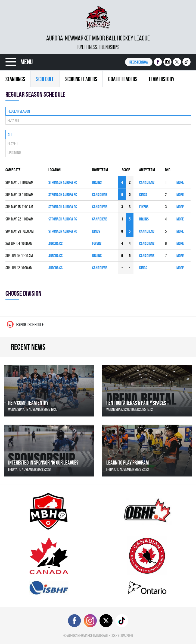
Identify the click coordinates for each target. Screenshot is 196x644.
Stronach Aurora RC (63, 182)
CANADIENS (147, 182)
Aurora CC (55, 243)
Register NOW (139, 62)
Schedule (45, 79)
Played (13, 143)
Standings (15, 79)
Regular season (19, 111)
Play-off (14, 120)
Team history (161, 79)
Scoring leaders (81, 79)
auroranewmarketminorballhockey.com (96, 635)
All (10, 135)
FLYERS (144, 207)
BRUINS (97, 182)
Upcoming (14, 152)
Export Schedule (25, 324)
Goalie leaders (123, 79)
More (180, 182)
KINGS (143, 195)
